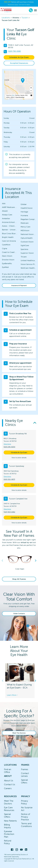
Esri (13, 95)
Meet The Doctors (19, 733)
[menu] (35, 10)
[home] (6, 10)
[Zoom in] (31, 88)
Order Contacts (19, 614)
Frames (25, 769)
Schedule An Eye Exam (19, 57)
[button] (19, 423)
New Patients (10, 821)
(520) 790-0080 (14, 51)
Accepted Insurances (19, 63)
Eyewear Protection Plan (9, 834)
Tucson (25, 18)
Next (36, 561)
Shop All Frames (19, 579)
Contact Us (10, 784)
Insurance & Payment (19, 285)
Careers (8, 788)
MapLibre (9, 95)
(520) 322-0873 (9, 479)
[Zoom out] (31, 91)
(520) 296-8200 (9, 447)
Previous (2, 561)
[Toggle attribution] (31, 95)
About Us (9, 781)
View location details (19, 458)
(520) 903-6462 (9, 512)
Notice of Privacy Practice (26, 817)
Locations (6, 18)
